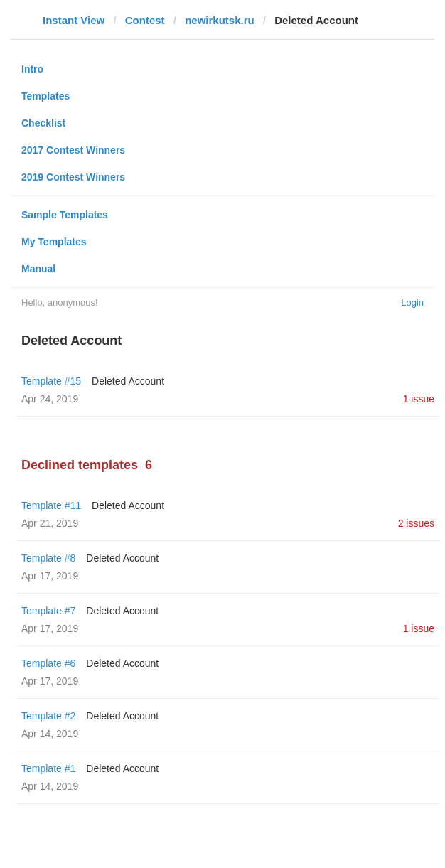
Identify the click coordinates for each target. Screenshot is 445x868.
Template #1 (48, 768)
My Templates (54, 242)
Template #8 (48, 558)
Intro (32, 69)
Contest (145, 20)
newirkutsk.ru (220, 20)
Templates (45, 96)
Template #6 (48, 663)
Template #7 (48, 611)
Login (412, 302)
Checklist (43, 123)
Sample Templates (65, 215)
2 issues (416, 523)
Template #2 (48, 716)
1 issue (419, 399)
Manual (38, 269)
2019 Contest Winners (73, 177)
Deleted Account (128, 381)
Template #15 (51, 381)
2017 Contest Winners (73, 150)
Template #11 (51, 505)
